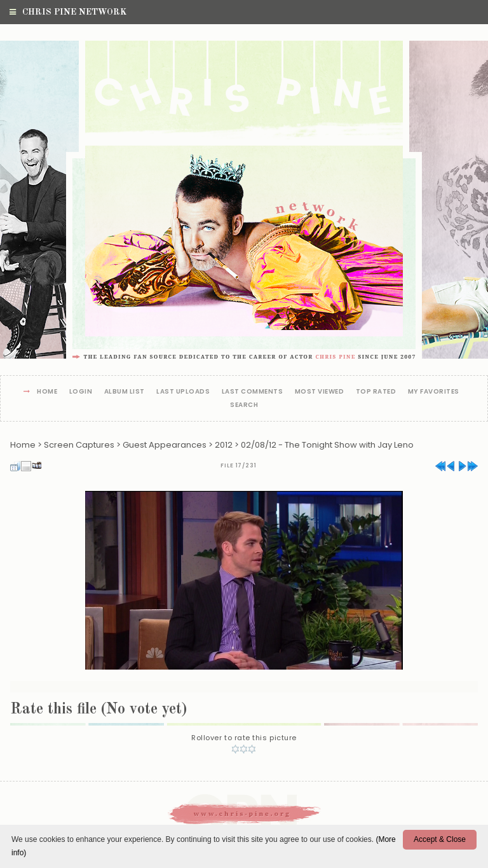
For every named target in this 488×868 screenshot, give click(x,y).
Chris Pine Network (68, 12)
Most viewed (320, 392)
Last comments (253, 392)
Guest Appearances (165, 445)
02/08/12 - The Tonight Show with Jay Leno (327, 445)
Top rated (376, 392)
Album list (125, 392)
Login (81, 392)
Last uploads (183, 392)
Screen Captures (79, 445)
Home (47, 392)
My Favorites (434, 392)
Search (244, 405)
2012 (224, 445)
